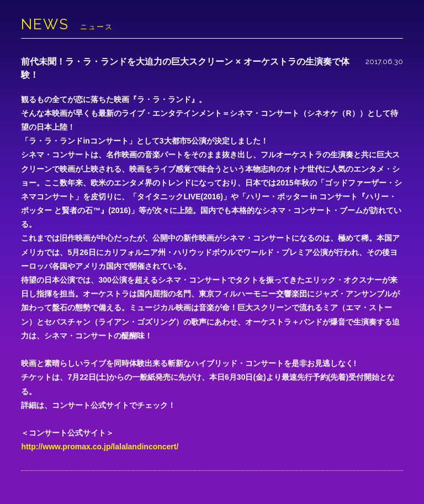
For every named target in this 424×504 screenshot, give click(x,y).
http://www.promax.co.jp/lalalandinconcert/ (100, 447)
